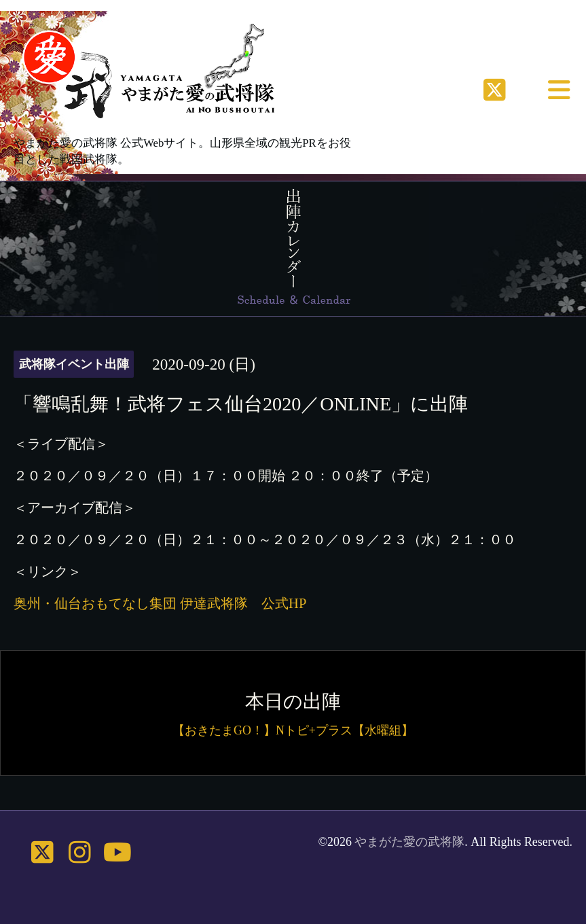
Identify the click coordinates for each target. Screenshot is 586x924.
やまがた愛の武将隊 (409, 842)
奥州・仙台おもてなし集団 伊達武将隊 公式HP (160, 603)
